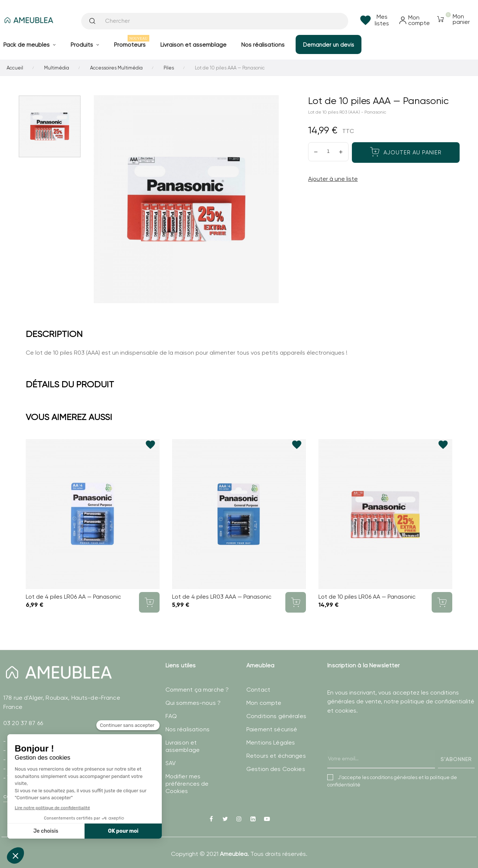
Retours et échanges (276, 756)
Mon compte (264, 703)
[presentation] (383, 749)
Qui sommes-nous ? (193, 703)
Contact (258, 690)
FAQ (171, 716)
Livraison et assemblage (183, 746)
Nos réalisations (188, 729)
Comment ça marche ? (197, 690)
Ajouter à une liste (333, 179)
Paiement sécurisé (272, 729)
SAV (171, 763)
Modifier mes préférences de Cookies (187, 784)
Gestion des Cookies (276, 769)
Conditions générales (276, 716)
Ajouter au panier (406, 152)
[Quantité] (328, 152)
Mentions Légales (271, 743)
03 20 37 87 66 (23, 723)
